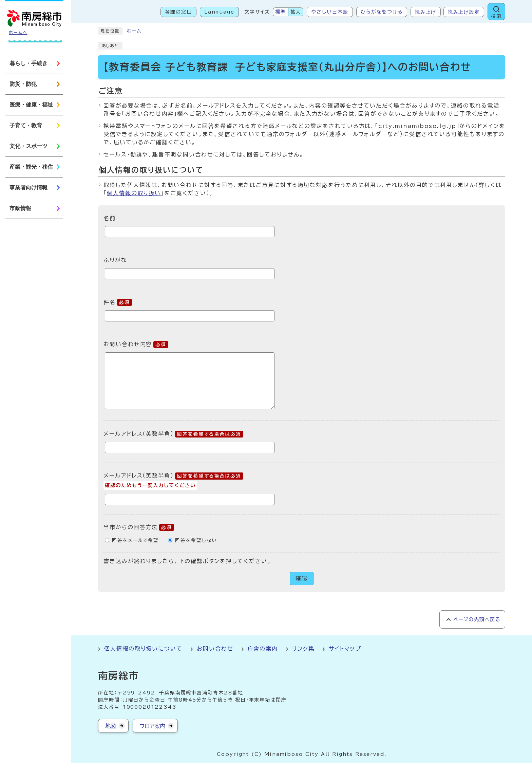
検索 (496, 16)
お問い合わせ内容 (136, 344)
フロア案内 (153, 726)
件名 (118, 302)
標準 (281, 12)
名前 (110, 218)
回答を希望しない (196, 540)
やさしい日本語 (330, 12)
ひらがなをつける (382, 12)
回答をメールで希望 (135, 540)
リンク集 (303, 649)
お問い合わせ (215, 649)
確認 (302, 578)
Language (219, 12)
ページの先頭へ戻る (477, 619)
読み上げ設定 (464, 12)
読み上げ (426, 12)
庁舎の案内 (263, 649)
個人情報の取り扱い (134, 193)
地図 (111, 726)
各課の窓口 (178, 12)
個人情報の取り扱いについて (143, 649)
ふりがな (115, 260)
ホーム (134, 31)
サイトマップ (345, 649)
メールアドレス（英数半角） (173, 434)
